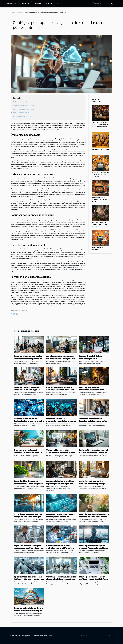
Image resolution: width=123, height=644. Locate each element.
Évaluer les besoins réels (20, 102)
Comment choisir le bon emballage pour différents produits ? (59, 548)
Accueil (13, 13)
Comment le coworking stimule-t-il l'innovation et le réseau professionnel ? (61, 452)
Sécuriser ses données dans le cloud (24, 109)
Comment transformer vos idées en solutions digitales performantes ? (28, 390)
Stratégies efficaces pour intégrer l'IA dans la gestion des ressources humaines (92, 548)
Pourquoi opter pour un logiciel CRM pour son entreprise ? (100, 174)
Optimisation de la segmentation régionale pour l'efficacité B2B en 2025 (61, 421)
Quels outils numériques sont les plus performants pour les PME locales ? (93, 452)
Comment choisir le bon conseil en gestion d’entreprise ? (90, 359)
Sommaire (17, 98)
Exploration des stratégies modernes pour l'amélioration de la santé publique (29, 548)
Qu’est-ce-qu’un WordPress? (98, 249)
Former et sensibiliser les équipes (23, 116)
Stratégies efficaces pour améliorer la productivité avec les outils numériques (94, 579)
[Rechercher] (102, 4)
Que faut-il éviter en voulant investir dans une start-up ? (99, 224)
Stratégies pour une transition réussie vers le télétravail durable (91, 390)
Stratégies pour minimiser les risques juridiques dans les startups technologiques (61, 579)
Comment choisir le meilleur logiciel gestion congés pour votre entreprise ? (60, 484)
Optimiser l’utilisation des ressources (24, 106)
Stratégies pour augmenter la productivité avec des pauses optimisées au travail (94, 517)
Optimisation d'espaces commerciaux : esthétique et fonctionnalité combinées (28, 484)
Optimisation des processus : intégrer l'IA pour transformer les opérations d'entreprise (29, 579)
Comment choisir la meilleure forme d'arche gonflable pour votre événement (28, 610)
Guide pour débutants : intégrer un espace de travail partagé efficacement (28, 452)
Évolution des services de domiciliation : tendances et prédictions (60, 390)
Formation (38, 4)
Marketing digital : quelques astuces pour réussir (100, 199)
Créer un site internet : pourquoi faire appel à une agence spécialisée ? (100, 125)
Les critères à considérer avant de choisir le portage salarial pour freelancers (92, 484)
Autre (59, 4)
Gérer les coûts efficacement (21, 113)
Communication (11, 4)
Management (25, 4)
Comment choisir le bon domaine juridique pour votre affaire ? (93, 421)
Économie (49, 4)
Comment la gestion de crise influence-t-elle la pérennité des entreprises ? (28, 359)
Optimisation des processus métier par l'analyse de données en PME (60, 517)
